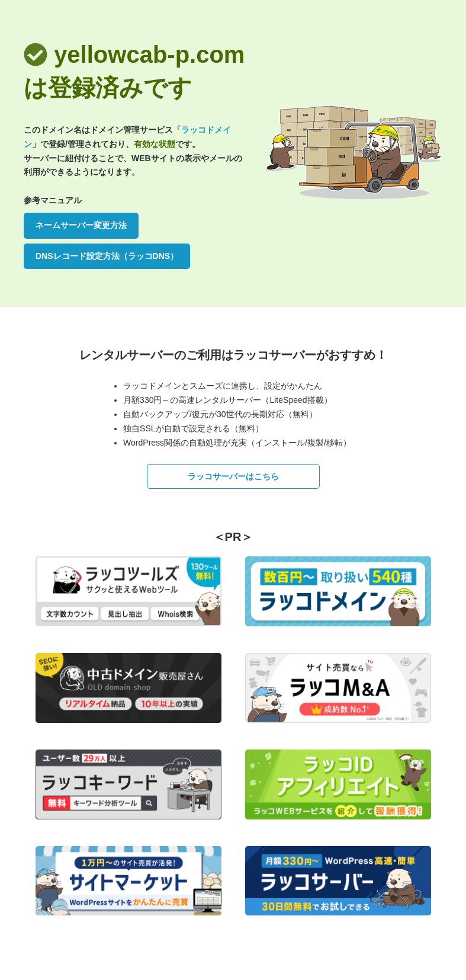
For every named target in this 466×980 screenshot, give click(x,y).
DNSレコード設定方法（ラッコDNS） (107, 256)
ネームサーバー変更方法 (81, 225)
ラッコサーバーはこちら (233, 476)
